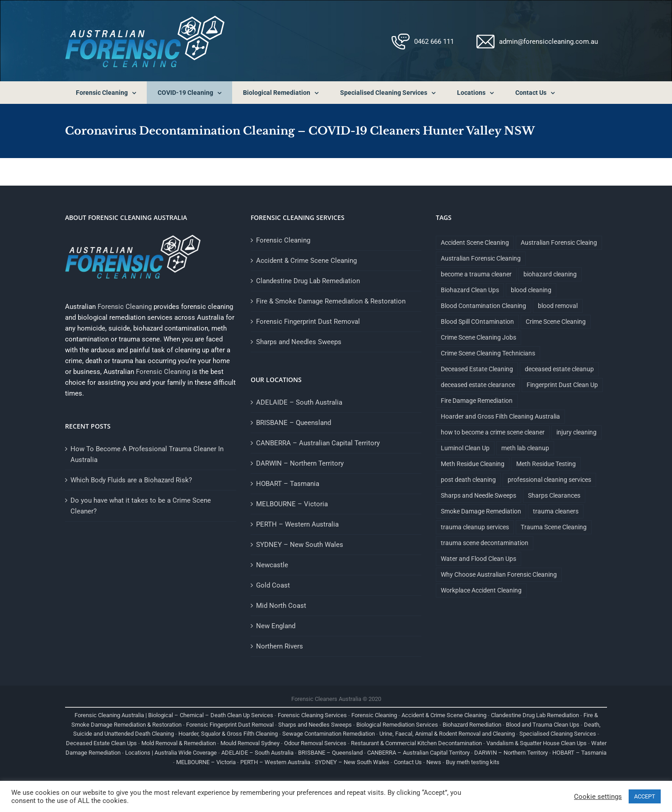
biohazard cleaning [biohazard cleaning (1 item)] (550, 274)
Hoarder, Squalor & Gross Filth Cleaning (228, 734)
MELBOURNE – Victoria (292, 504)
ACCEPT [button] (645, 796)
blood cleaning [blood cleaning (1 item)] (531, 290)
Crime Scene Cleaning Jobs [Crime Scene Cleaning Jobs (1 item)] (478, 337)
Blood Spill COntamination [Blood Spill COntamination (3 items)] (477, 322)
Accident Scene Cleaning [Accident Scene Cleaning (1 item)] (475, 243)
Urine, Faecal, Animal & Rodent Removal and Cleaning (447, 734)
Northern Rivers (280, 646)
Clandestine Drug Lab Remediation (308, 281)
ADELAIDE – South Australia (299, 402)
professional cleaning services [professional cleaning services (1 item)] (549, 480)
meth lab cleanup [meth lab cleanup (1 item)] (525, 448)
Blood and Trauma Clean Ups (543, 725)
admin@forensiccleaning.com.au (548, 42)
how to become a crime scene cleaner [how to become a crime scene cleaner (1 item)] (493, 432)
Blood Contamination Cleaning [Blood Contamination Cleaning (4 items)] (483, 306)
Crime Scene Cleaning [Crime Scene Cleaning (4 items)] (556, 322)
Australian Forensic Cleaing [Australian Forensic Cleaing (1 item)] (559, 243)
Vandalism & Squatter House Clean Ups (537, 743)
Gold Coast (273, 585)
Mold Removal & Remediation (179, 743)
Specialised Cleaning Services (558, 734)
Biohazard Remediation (472, 725)
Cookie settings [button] (598, 797)
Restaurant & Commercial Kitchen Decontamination (416, 743)
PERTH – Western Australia (297, 524)
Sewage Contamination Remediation (329, 734)
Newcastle (272, 565)
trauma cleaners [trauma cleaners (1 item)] (556, 511)
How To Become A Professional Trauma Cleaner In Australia (147, 454)
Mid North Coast (281, 606)
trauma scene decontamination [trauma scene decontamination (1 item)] (485, 543)
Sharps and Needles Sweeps (299, 342)
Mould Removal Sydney (250, 743)
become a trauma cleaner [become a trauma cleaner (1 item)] (476, 274)
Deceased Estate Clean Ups (101, 743)
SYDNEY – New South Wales (300, 545)
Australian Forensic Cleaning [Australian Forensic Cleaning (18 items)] (481, 258)
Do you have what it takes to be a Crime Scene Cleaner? (141, 506)
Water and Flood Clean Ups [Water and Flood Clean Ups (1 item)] (478, 559)
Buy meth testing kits (473, 762)
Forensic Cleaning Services (312, 715)
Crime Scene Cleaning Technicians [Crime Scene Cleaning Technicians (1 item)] (488, 353)
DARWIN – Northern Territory (300, 463)
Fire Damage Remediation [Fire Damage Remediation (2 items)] (477, 401)
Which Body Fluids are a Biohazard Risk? (131, 480)
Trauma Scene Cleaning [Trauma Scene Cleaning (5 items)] (554, 527)
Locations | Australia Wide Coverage (171, 753)
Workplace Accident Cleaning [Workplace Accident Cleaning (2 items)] (481, 590)
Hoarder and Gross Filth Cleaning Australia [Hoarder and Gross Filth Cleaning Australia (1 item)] (500, 416)
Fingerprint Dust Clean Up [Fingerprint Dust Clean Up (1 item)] (562, 385)
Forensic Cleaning (125, 307)
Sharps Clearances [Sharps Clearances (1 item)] (554, 495)
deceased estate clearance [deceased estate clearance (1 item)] (478, 385)
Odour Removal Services (315, 743)
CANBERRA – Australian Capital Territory (318, 443)
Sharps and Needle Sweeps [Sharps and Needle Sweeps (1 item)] (478, 495)
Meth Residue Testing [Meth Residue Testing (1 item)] (546, 464)
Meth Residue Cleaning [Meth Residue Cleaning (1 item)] (473, 464)
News (434, 762)
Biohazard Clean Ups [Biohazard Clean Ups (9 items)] (470, 290)
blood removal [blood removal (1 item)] (558, 306)
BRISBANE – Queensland (294, 423)
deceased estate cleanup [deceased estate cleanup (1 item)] (559, 369)
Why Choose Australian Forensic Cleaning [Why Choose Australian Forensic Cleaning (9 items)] (499, 574)
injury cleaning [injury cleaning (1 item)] (576, 432)
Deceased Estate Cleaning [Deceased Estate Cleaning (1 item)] (477, 369)
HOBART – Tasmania (288, 484)
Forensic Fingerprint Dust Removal (308, 322)
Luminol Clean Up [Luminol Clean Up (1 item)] (465, 448)
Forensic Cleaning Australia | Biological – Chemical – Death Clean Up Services (174, 715)
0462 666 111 (434, 42)
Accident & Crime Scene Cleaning (306, 261)
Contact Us (408, 762)
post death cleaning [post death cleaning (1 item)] (468, 480)
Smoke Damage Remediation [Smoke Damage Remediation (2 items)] (481, 511)
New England (276, 626)
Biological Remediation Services (397, 725)
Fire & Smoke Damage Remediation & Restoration (331, 301)
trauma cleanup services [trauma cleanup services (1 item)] (475, 527)
